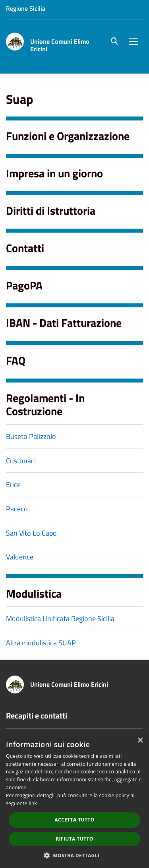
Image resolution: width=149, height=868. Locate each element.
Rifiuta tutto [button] (74, 839)
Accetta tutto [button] (74, 820)
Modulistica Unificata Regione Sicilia (60, 618)
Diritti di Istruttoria (51, 211)
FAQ (16, 360)
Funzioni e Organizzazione (68, 136)
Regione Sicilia (26, 8)
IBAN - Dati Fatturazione (64, 323)
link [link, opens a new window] (33, 803)
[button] (75, 855)
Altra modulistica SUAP (41, 643)
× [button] (140, 741)
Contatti (25, 248)
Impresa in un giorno (54, 173)
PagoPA (24, 285)
